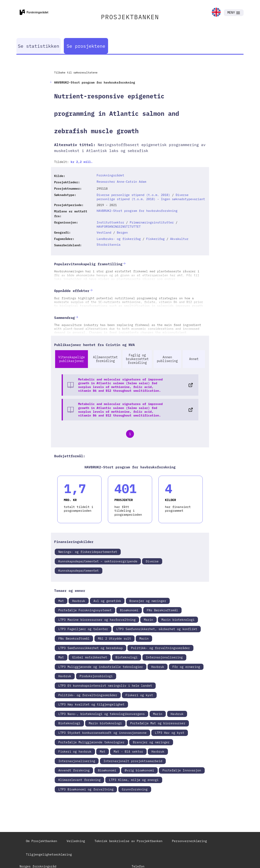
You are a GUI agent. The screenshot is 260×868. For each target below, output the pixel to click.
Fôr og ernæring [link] (186, 667)
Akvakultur (179, 239)
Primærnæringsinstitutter (152, 222)
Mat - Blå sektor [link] (128, 751)
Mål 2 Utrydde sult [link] (114, 638)
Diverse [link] (152, 561)
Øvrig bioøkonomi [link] (139, 770)
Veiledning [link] (76, 841)
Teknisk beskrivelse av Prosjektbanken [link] (128, 841)
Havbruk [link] (79, 601)
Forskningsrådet (110, 175)
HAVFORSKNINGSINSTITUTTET (119, 226)
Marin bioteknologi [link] (178, 620)
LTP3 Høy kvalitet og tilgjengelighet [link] (91, 704)
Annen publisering (167, 359)
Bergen (122, 232)
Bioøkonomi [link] (129, 610)
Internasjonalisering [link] (164, 657)
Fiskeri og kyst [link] (139, 695)
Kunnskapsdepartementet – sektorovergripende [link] (98, 561)
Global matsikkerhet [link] (90, 657)
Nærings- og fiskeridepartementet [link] (88, 552)
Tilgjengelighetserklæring (49, 854)
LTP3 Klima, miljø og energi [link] (134, 780)
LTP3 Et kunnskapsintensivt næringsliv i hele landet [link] (105, 685)
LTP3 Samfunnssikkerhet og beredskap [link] (90, 648)
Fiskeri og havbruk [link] (75, 751)
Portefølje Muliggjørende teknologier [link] (91, 742)
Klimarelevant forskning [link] (79, 780)
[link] (216, 13)
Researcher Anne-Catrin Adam (121, 182)
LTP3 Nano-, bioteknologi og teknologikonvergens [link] (101, 714)
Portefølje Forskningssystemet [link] (85, 610)
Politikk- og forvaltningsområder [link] (160, 648)
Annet (194, 359)
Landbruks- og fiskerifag (119, 239)
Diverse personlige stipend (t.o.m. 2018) (133, 195)
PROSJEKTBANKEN (130, 17)
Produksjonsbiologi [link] (96, 676)
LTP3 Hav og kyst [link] (170, 733)
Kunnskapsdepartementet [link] (79, 570)
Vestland (104, 232)
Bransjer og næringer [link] (148, 601)
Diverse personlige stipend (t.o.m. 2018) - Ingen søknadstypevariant (151, 197)
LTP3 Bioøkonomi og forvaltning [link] (86, 789)
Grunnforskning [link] (135, 789)
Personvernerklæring (189, 841)
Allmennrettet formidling (105, 359)
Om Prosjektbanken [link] (41, 841)
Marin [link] (148, 620)
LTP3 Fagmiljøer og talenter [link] (83, 629)
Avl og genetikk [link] (107, 601)
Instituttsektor (110, 222)
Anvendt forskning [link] (74, 770)
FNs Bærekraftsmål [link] (162, 610)
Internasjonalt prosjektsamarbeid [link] (133, 761)
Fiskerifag (155, 239)
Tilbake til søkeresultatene (76, 72)
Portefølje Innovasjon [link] (182, 770)
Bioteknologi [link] (127, 657)
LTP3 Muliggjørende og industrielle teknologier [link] (101, 667)
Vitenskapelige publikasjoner (72, 359)
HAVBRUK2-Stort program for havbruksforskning (137, 211)
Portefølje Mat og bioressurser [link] (158, 723)
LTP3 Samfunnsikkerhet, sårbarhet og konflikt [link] (157, 629)
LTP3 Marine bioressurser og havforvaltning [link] (97, 620)
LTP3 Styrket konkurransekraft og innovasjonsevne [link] (102, 733)
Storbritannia (109, 244)
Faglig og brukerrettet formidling (137, 359)
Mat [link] (61, 601)
